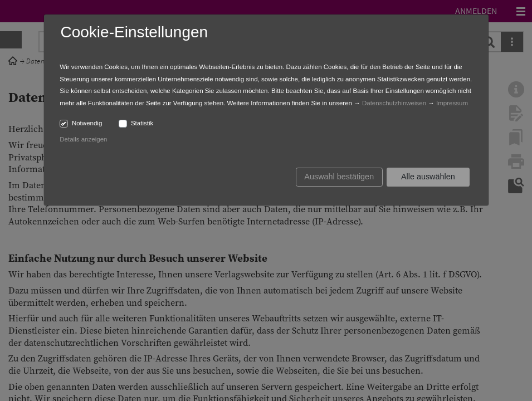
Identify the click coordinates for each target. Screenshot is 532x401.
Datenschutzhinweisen (394, 103)
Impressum (452, 103)
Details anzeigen (83, 139)
